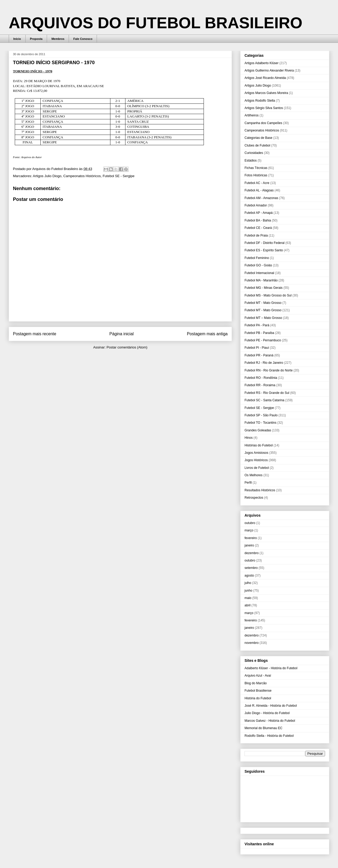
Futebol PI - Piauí (257, 348)
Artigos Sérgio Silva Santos (264, 108)
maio (248, 598)
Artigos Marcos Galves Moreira (266, 93)
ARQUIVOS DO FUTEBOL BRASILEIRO (156, 23)
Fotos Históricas (256, 175)
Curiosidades (254, 153)
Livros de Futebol (257, 468)
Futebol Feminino (257, 258)
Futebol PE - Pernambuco (263, 340)
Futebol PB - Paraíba (259, 333)
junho (248, 591)
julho (248, 583)
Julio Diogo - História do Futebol (267, 713)
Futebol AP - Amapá (259, 213)
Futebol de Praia (256, 235)
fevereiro (251, 538)
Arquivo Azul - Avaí (258, 676)
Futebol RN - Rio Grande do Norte (269, 370)
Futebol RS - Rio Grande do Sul (267, 393)
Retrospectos (254, 498)
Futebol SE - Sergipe (119, 176)
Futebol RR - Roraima (260, 385)
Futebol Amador (256, 205)
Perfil (248, 483)
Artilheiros (252, 115)
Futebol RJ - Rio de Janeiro (264, 363)
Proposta (36, 39)
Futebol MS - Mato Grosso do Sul (268, 295)
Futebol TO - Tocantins (260, 423)
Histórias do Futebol (259, 445)
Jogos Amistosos (256, 453)
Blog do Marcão (256, 683)
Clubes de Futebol (257, 145)
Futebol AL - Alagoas (259, 190)
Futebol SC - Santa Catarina (264, 400)
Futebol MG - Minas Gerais (264, 288)
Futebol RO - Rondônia (261, 378)
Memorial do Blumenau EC (263, 728)
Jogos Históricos (256, 460)
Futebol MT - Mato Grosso (263, 303)
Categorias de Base (258, 138)
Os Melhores (253, 475)
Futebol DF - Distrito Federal (264, 243)
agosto (249, 575)
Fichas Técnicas (256, 168)
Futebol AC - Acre (257, 183)
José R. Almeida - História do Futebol (271, 706)
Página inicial (121, 334)
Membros (58, 39)
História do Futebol (258, 698)
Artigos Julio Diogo (47, 176)
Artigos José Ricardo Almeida (265, 78)
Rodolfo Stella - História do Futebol (269, 736)
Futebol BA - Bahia (258, 220)
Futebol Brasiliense (258, 691)
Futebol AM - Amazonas (261, 198)
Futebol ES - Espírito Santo (264, 250)
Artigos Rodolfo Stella (260, 101)
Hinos (249, 438)
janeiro (249, 545)
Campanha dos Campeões (263, 123)
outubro (250, 523)
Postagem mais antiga (207, 334)
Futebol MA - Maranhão (261, 280)
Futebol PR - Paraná (259, 355)
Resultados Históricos (260, 490)
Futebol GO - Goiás (258, 265)
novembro (252, 643)
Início (17, 39)
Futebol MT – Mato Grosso (263, 318)
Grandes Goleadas (258, 430)
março (249, 530)
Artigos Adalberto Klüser (262, 63)
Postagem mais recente (35, 334)
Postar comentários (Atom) (127, 347)
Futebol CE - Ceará (258, 228)
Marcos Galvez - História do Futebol (270, 721)
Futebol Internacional (259, 273)
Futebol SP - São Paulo (261, 415)
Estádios (251, 161)
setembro (251, 568)
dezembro (252, 553)
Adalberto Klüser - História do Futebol (271, 668)
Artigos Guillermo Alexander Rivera (269, 70)
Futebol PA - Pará (257, 325)
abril (248, 605)
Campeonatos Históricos (82, 176)
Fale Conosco (83, 39)
